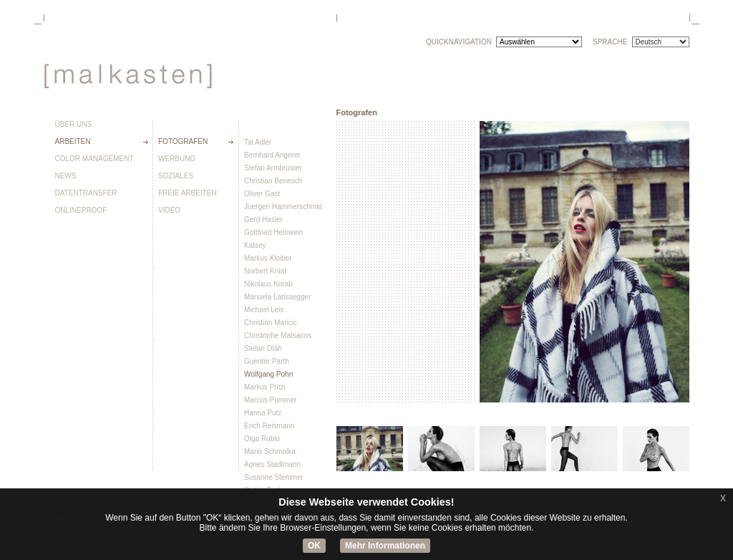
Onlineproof (81, 211)
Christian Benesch (273, 181)
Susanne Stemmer (274, 477)
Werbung (177, 159)
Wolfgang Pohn (268, 374)
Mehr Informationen (385, 546)
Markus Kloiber (268, 258)
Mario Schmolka (270, 452)
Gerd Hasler (263, 219)
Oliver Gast (262, 194)
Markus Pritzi (265, 387)
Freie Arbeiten (188, 193)
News (66, 176)
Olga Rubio (262, 439)
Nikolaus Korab (268, 284)
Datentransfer (86, 193)
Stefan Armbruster (273, 168)
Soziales (176, 176)
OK (314, 546)
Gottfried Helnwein (273, 232)
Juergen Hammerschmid (283, 207)
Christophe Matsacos (278, 335)
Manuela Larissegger (277, 297)
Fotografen (183, 142)
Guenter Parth (267, 361)
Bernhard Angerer (272, 155)
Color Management (94, 159)
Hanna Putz (263, 413)
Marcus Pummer (270, 400)
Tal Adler (258, 142)
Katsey (255, 245)
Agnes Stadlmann (272, 464)
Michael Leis (264, 310)
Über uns (74, 125)
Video (169, 211)
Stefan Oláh (263, 348)
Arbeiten (73, 142)
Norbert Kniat (265, 271)
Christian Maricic (271, 323)
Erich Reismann (270, 426)
